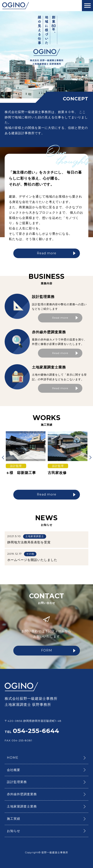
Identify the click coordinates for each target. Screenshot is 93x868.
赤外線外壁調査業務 (22, 794)
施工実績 (14, 819)
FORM (58, 650)
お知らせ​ (14, 831)
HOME (13, 758)
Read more (56, 253)
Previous (4, 457)
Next (89, 457)
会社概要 (14, 770)
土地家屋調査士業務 (22, 806)
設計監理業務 (17, 782)
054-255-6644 (36, 731)
